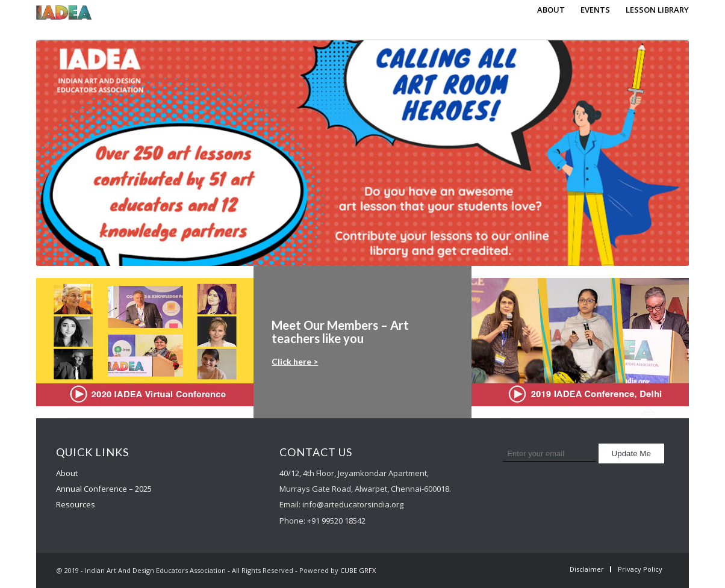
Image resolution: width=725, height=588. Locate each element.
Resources (76, 504)
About (67, 473)
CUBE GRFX (358, 570)
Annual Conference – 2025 (104, 489)
